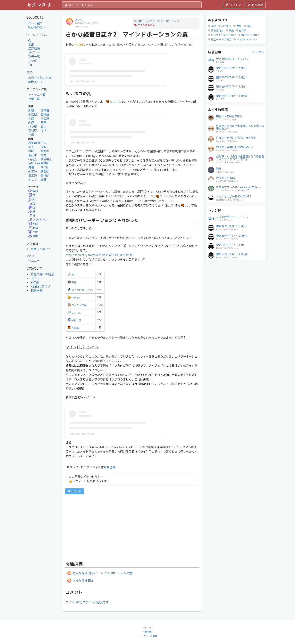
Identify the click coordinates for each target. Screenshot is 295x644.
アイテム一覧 (37, 95)
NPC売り (225, 26)
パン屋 (33, 127)
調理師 (45, 171)
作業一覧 (34, 99)
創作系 (241, 30)
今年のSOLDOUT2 (245, 39)
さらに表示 (258, 52)
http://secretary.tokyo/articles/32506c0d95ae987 (100, 255)
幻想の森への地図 (42, 274)
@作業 (35, 282)
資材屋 (33, 131)
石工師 (33, 175)
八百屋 (45, 118)
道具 (33, 228)
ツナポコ (113, 102)
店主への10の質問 (220, 39)
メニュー (34, 260)
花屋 (31, 135)
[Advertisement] (132, 527)
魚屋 (43, 123)
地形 (31, 44)
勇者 (31, 167)
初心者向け (216, 30)
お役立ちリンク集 (40, 78)
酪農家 (45, 151)
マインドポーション (81, 290)
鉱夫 (31, 147)
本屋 (31, 118)
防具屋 (45, 114)
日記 (230, 30)
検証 (248, 26)
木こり (33, 180)
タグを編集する (145, 25)
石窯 (72, 282)
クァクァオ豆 (77, 305)
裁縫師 (45, 163)
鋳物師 (45, 175)
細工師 (33, 171)
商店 (43, 127)
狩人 (43, 143)
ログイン (233, 5)
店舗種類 (34, 48)
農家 (43, 155)
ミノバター (76, 313)
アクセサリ (37, 220)
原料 (33, 191)
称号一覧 (34, 56)
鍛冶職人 (46, 159)
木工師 (45, 167)
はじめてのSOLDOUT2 (222, 35)
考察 (237, 26)
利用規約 (147, 632)
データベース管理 (147, 636)
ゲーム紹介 (35, 23)
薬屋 (31, 110)
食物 (33, 236)
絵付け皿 (74, 320)
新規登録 (255, 5)
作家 (43, 147)
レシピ (33, 61)
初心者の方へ (37, 27)
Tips (31, 65)
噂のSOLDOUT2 (249, 35)
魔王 (43, 180)
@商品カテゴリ (41, 286)
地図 (33, 224)
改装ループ (35, 82)
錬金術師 (34, 143)
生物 (33, 232)
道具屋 (45, 110)
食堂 (43, 131)
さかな (79, 20)
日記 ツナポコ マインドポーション (157, 21)
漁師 (31, 151)
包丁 (72, 275)
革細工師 (34, 163)
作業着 (73, 328)
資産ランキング (41, 249)
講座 (212, 26)
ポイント (34, 52)
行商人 (33, 159)
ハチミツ (74, 298)
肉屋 (31, 123)
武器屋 (33, 114)
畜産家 (33, 155)
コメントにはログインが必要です (87, 602)
